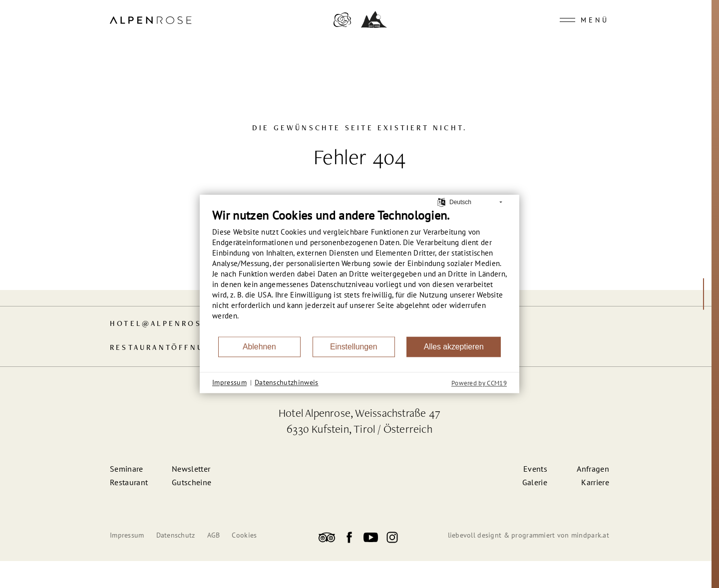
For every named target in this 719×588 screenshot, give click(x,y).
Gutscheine (191, 482)
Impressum (127, 535)
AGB (214, 535)
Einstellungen (354, 347)
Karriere (595, 482)
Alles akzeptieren (454, 347)
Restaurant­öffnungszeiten (185, 348)
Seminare (127, 469)
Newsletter (191, 469)
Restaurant (129, 482)
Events (535, 469)
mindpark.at (590, 535)
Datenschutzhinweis (287, 382)
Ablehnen (259, 347)
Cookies (244, 535)
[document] (359, 272)
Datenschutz (176, 535)
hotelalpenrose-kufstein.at (192, 324)
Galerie (535, 482)
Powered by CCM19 (479, 383)
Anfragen (593, 469)
